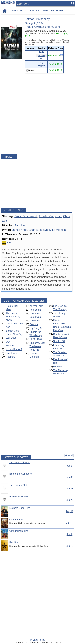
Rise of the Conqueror (21, 474)
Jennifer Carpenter (50, 216)
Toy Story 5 (36, 328)
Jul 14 (69, 523)
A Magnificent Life (18, 531)
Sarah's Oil (59, 341)
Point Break (36, 339)
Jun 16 (69, 546)
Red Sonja (35, 310)
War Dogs (11, 338)
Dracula (34, 324)
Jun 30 (69, 477)
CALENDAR (16, 11)
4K (41, 59)
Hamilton (14, 542)
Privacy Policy (37, 640)
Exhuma (58, 367)
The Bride (35, 321)
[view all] (69, 455)
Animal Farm (36, 306)
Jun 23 (69, 489)
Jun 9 (69, 466)
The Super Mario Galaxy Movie (13, 317)
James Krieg (20, 230)
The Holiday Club (18, 485)
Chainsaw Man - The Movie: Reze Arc (38, 346)
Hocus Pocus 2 (14, 349)
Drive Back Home (18, 497)
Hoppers (10, 357)
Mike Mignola (57, 230)
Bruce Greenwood (26, 216)
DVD (41, 52)
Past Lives (11, 353)
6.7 (6, 243)
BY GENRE (57, 11)
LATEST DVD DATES (37, 11)
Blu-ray (42, 55)
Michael (10, 346)
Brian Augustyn (38, 230)
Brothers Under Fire (19, 508)
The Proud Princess (19, 462)
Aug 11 (69, 511)
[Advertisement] (37, 113)
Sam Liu (19, 225)
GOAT (9, 342)
